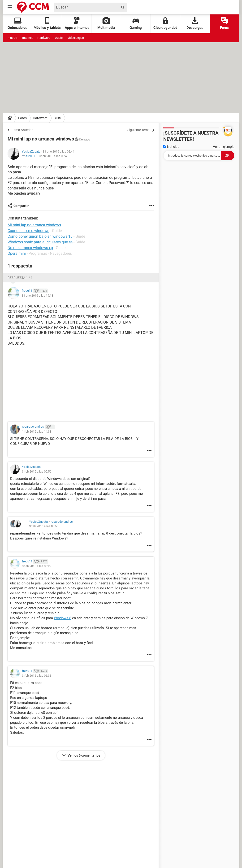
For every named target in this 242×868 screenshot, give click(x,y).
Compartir (21, 206)
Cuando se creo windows (28, 231)
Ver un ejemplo (224, 147)
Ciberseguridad (165, 24)
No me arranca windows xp (30, 248)
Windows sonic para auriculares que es (40, 242)
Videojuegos (76, 38)
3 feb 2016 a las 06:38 (37, 676)
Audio (59, 38)
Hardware (44, 38)
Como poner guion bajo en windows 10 (40, 236)
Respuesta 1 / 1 (20, 278)
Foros (224, 24)
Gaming (136, 24)
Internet (27, 38)
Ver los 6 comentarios (84, 755)
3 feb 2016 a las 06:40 (54, 156)
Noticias (171, 147)
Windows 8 (63, 618)
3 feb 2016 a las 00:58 (44, 526)
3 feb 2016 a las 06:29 (37, 566)
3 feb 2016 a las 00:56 (37, 471)
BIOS (57, 118)
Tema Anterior (22, 130)
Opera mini (17, 253)
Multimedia (106, 24)
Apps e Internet (77, 24)
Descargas (195, 24)
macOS (13, 38)
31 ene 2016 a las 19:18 (37, 296)
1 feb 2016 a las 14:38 (37, 432)
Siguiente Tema (138, 130)
